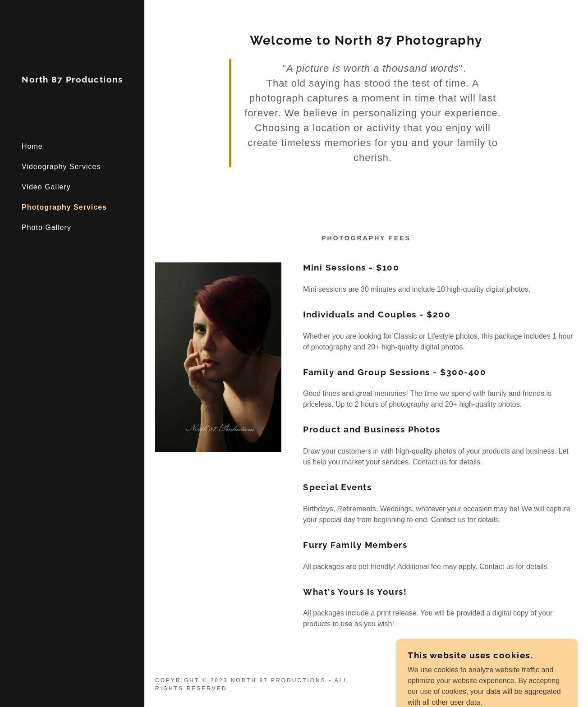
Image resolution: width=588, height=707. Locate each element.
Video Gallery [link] (46, 187)
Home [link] (32, 146)
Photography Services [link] (64, 207)
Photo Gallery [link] (46, 227)
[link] (72, 80)
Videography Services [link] (61, 167)
